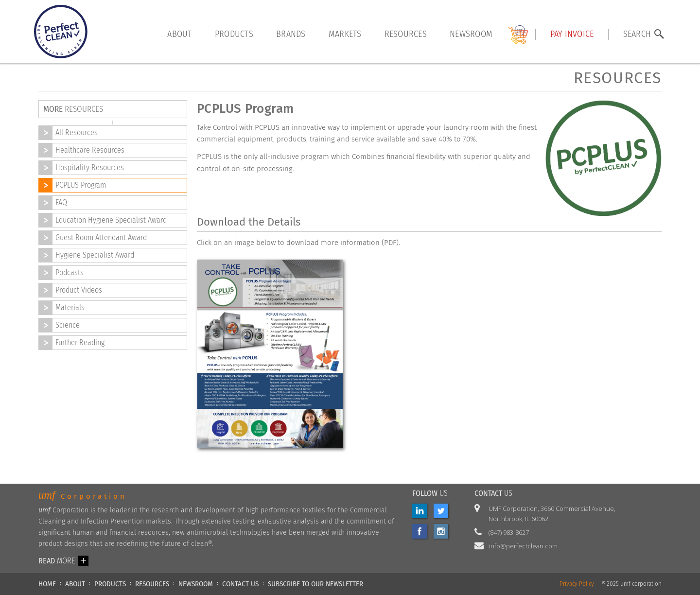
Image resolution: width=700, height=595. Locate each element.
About (179, 34)
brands (291, 34)
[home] (61, 32)
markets (345, 34)
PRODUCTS (110, 584)
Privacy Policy (577, 584)
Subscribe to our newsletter (315, 584)
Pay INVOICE (572, 34)
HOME (47, 584)
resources (406, 34)
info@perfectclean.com (523, 546)
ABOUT (75, 584)
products (234, 34)
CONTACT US (240, 584)
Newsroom (471, 34)
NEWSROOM (196, 584)
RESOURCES (152, 584)
